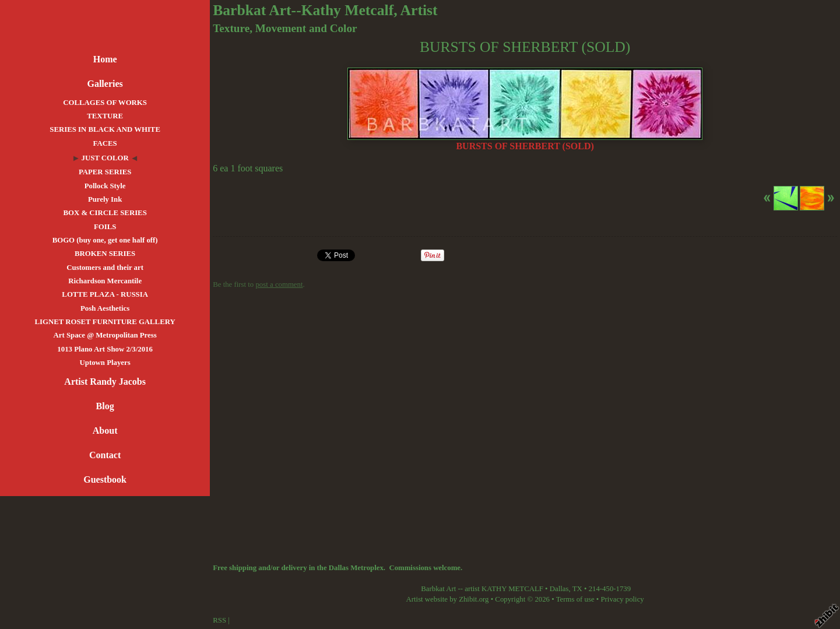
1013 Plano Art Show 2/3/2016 (105, 349)
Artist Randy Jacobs (105, 382)
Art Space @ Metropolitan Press (105, 335)
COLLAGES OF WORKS (105, 103)
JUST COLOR (105, 158)
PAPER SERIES (105, 172)
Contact (105, 455)
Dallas (559, 589)
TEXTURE (105, 116)
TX (577, 589)
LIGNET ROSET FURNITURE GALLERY (105, 322)
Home (105, 59)
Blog (105, 406)
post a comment (279, 284)
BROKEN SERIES (105, 254)
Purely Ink (105, 199)
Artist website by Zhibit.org (448, 599)
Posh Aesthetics (105, 308)
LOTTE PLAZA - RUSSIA (105, 294)
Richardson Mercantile (105, 281)
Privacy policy (622, 599)
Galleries (105, 84)
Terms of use (575, 599)
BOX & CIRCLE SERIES (105, 213)
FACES (105, 143)
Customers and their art (105, 268)
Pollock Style (105, 186)
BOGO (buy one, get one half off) (105, 240)
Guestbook (105, 479)
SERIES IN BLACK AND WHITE (105, 129)
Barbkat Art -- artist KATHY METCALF (482, 589)
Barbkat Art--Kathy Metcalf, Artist (325, 10)
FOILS (105, 227)
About (105, 431)
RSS (219, 620)
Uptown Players (105, 363)
